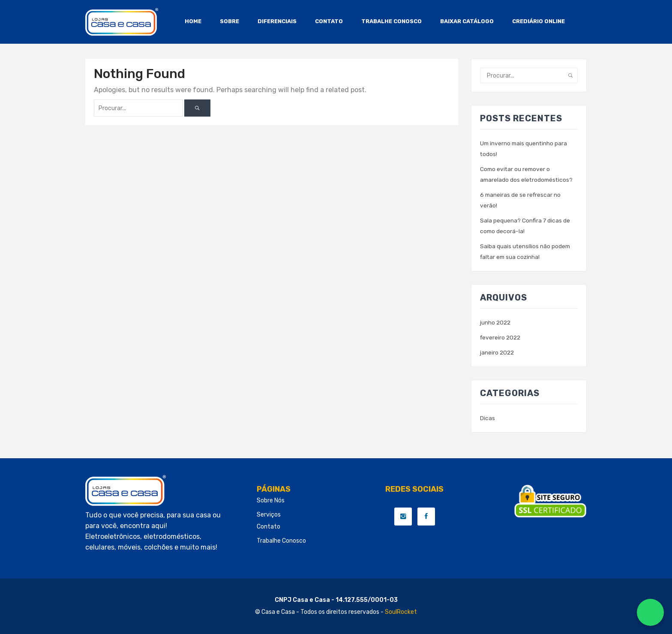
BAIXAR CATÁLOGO (467, 21)
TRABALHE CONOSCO (391, 21)
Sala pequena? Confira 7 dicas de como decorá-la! (525, 226)
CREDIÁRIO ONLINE (538, 21)
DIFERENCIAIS (277, 21)
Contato (268, 527)
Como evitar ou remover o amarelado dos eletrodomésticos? (528, 174)
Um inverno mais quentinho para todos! (525, 149)
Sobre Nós (271, 500)
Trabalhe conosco (281, 541)
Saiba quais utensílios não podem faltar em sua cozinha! (526, 252)
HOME (193, 21)
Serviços (269, 515)
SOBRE (229, 21)
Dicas (487, 418)
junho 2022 (496, 323)
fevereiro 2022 (501, 338)
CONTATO (329, 21)
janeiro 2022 (498, 353)
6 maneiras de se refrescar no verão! (521, 200)
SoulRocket (401, 612)
